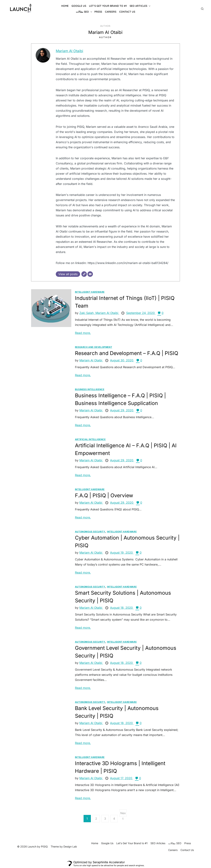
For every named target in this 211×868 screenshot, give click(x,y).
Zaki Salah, (87, 313)
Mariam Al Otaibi (70, 51)
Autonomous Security (90, 532)
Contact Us (127, 12)
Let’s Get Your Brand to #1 (108, 6)
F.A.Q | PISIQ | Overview (104, 495)
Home (65, 6)
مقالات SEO (82, 12)
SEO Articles (138, 6)
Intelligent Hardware (90, 292)
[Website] (84, 274)
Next (123, 814)
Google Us (79, 6)
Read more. (83, 333)
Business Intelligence (90, 389)
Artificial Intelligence (90, 439)
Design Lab (70, 846)
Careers (111, 12)
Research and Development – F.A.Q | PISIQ (127, 353)
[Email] (90, 274)
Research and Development (94, 347)
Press (98, 12)
